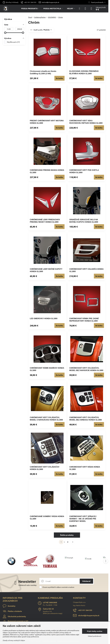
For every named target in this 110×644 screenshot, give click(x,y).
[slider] (5, 33)
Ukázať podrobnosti (95, 636)
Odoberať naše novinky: (28, 585)
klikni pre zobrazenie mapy (53, 613)
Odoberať (86, 581)
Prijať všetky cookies (95, 631)
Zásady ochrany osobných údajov (14, 640)
